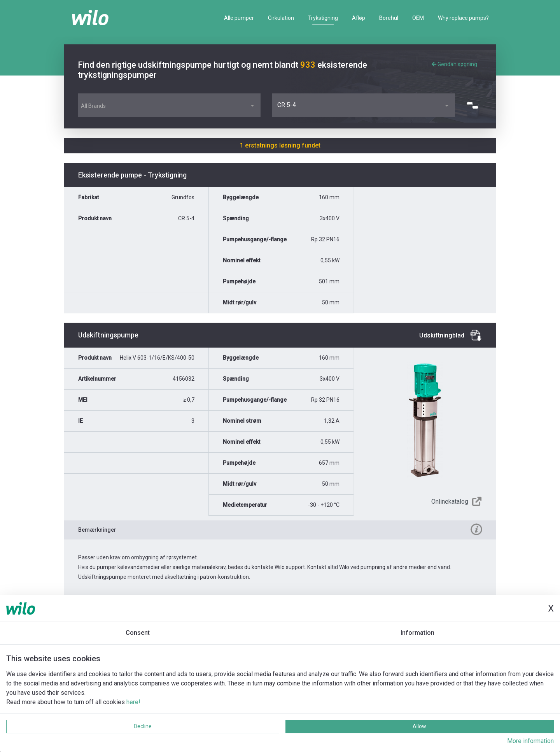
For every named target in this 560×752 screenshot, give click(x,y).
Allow (419, 726)
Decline (143, 726)
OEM (418, 18)
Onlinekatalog (450, 502)
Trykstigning (323, 18)
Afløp (359, 18)
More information (530, 741)
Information (417, 633)
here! (133, 702)
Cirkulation (281, 18)
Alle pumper (239, 18)
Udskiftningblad (442, 335)
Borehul (389, 18)
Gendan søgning (454, 64)
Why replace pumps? (463, 18)
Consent (138, 633)
